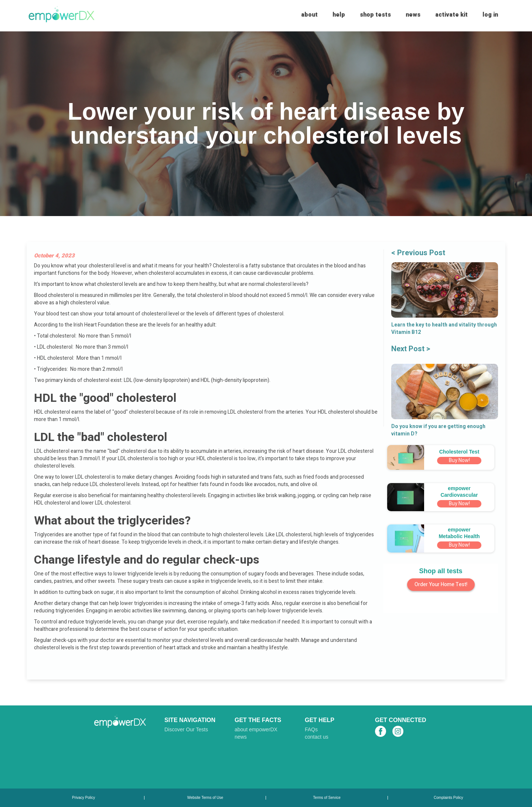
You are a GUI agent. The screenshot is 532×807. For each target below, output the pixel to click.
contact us (317, 737)
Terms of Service (327, 798)
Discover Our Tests (186, 729)
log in (490, 15)
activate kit (451, 15)
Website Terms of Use (205, 798)
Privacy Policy (83, 798)
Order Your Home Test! (441, 584)
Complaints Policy (448, 798)
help (339, 15)
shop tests (375, 15)
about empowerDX (256, 729)
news (413, 15)
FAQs (311, 729)
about (309, 15)
